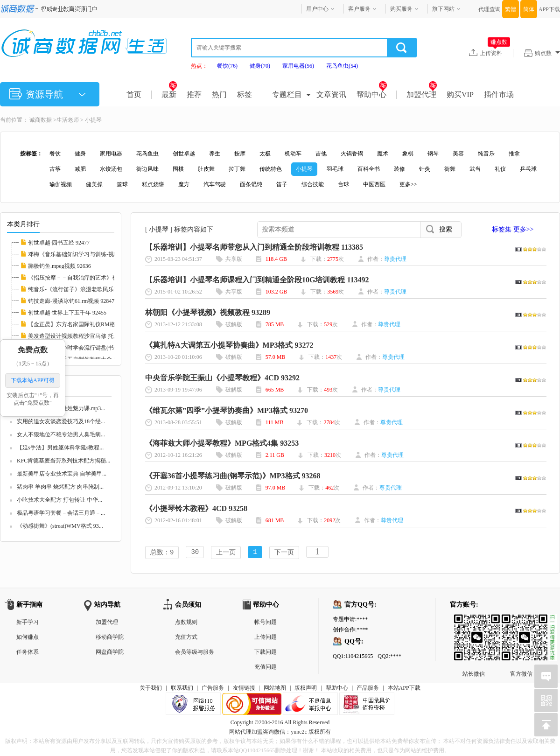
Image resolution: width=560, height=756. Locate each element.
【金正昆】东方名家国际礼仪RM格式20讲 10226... (90, 324)
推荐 (194, 94)
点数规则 (186, 623)
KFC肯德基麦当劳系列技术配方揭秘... (63, 461)
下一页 (284, 553)
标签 (245, 94)
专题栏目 (287, 94)
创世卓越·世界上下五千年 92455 (67, 313)
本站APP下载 (404, 689)
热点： (199, 66)
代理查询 (490, 9)
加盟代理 (422, 94)
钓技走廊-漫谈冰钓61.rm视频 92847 (71, 301)
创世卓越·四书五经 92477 (59, 243)
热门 (219, 94)
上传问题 (266, 638)
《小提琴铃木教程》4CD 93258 (196, 508)
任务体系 (28, 653)
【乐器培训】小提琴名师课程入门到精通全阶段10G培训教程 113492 (257, 280)
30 (195, 553)
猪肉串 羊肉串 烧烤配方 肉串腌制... (60, 487)
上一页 (226, 553)
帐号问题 (266, 623)
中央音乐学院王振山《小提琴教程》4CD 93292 (222, 378)
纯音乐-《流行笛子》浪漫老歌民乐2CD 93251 (84, 289)
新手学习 (28, 623)
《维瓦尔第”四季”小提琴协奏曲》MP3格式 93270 (227, 410)
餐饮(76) (227, 66)
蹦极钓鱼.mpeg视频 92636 (59, 266)
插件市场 (499, 94)
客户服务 (359, 9)
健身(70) (260, 66)
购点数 (547, 53)
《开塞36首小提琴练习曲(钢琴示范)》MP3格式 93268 (233, 476)
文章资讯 (331, 94)
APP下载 (549, 9)
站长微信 (474, 623)
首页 (134, 94)
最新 (169, 94)
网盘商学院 (110, 653)
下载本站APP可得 (33, 380)
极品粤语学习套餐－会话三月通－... (61, 513)
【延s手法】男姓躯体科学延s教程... (60, 448)
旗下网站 (443, 9)
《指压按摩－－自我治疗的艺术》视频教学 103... (88, 278)
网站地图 (275, 689)
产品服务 (368, 689)
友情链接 (244, 689)
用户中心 (317, 9)
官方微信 (521, 623)
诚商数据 (41, 120)
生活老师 (68, 120)
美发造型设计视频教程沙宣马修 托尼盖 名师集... (87, 336)
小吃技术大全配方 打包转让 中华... (59, 500)
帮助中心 (372, 94)
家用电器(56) (298, 66)
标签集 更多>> (513, 229)
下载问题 (266, 653)
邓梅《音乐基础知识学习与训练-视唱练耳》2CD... (90, 254)
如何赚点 (28, 638)
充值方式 (186, 638)
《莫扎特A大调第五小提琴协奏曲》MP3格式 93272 (229, 345)
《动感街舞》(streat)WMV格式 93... (60, 526)
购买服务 (401, 9)
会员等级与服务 (195, 653)
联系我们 (182, 689)
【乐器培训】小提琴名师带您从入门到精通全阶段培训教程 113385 (254, 247)
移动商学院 (110, 638)
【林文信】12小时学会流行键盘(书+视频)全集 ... (87, 348)
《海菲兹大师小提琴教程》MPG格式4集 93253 (222, 443)
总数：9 (162, 553)
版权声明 (306, 689)
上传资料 (495, 53)
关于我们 (151, 689)
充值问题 (266, 668)
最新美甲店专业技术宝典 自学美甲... (62, 474)
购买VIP (460, 94)
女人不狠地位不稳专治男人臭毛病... (61, 434)
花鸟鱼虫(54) (342, 66)
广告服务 (213, 689)
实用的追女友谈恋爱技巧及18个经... (61, 421)
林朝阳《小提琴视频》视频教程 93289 (208, 312)
